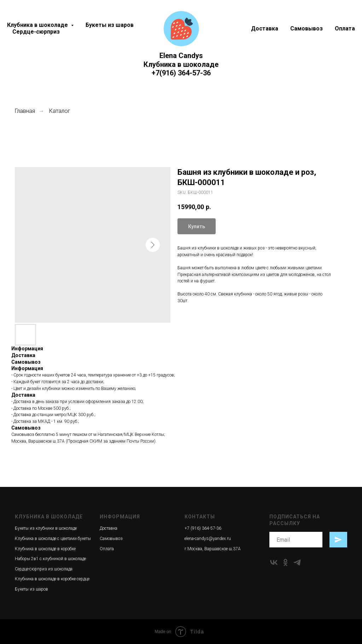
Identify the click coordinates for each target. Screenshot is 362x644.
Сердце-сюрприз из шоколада (44, 569)
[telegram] (297, 562)
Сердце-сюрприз (36, 32)
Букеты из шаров (110, 25)
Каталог (60, 111)
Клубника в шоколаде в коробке (45, 549)
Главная (25, 111)
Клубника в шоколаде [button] (38, 25)
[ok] (285, 562)
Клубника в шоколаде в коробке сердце (52, 579)
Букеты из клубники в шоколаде (46, 528)
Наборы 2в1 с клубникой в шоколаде (50, 559)
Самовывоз (306, 28)
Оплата (345, 28)
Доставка (265, 28)
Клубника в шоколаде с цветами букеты (53, 539)
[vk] (274, 562)
